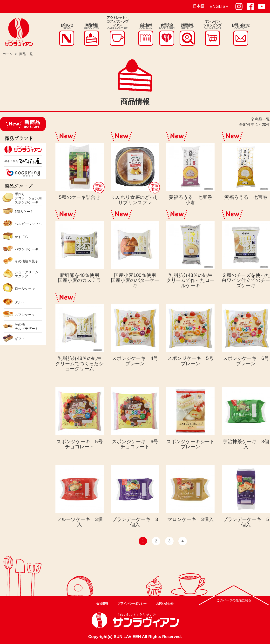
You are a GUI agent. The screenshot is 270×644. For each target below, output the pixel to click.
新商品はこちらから (23, 124)
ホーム (7, 54)
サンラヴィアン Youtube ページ (262, 7)
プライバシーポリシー (132, 604)
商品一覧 (26, 54)
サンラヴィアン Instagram (239, 7)
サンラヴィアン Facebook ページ (250, 7)
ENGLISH (219, 7)
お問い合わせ (165, 604)
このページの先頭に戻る (234, 600)
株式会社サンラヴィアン (19, 32)
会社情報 (102, 604)
